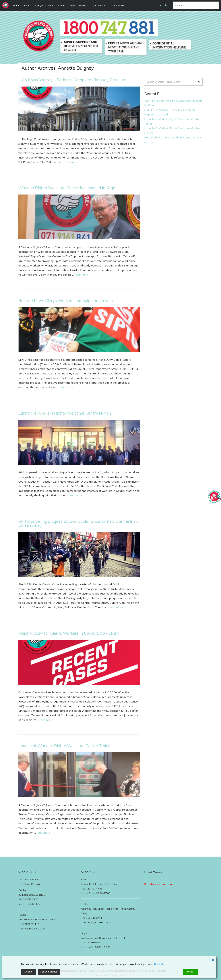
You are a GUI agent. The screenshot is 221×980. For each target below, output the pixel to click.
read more (71, 162)
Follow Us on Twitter (156, 879)
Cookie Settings (49, 972)
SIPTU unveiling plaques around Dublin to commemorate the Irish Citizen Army (78, 523)
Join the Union (100, 5)
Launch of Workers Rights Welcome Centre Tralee (64, 746)
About (27, 5)
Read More (160, 964)
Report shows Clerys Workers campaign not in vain (66, 301)
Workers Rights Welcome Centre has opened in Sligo (67, 188)
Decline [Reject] (28, 972)
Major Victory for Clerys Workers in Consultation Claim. (69, 633)
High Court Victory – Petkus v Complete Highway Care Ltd (72, 80)
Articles (62, 5)
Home (16, 5)
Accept (190, 972)
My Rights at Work (44, 5)
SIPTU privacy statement (158, 884)
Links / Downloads (79, 5)
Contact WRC (119, 5)
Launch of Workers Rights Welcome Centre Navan (65, 413)
